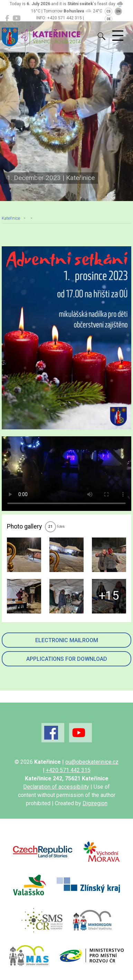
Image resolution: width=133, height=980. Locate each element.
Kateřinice (11, 218)
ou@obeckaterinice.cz (92, 762)
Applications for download (67, 659)
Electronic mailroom (67, 640)
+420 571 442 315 (68, 770)
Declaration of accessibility (56, 787)
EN (118, 11)
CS (108, 11)
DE (109, 19)
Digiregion (95, 803)
